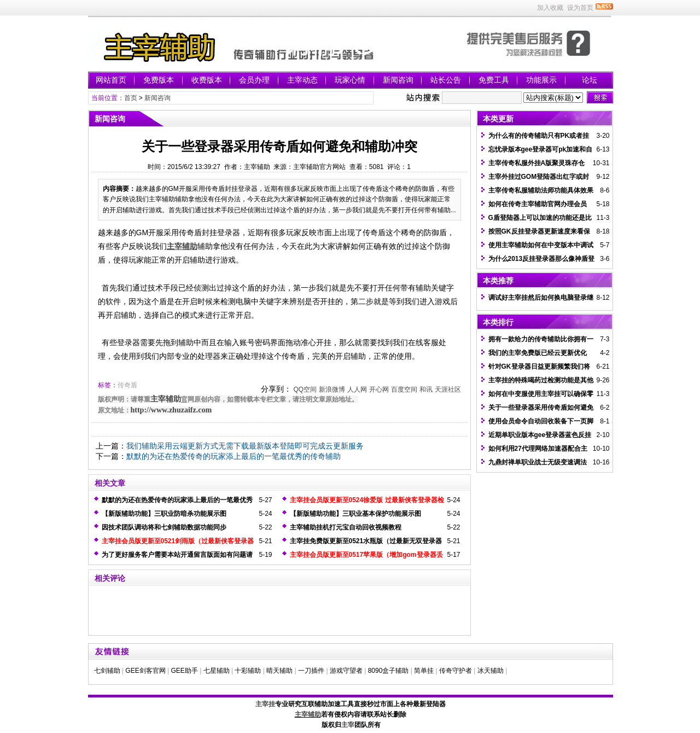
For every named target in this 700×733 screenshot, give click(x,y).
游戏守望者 (346, 671)
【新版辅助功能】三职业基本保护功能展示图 (355, 514)
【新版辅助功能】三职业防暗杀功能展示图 (164, 514)
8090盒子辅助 (389, 671)
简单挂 (424, 671)
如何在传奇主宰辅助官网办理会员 (538, 204)
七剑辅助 (107, 671)
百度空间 (404, 389)
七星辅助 (217, 671)
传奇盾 (127, 385)
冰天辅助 (491, 671)
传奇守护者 (456, 671)
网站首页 (111, 80)
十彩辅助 (248, 671)
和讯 (426, 389)
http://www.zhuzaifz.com (171, 410)
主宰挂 (265, 704)
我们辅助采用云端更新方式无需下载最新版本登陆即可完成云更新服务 (245, 446)
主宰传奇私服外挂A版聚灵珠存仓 (537, 163)
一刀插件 (311, 671)
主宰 (348, 725)
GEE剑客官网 (145, 671)
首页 (131, 98)
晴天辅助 (279, 671)
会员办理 (254, 80)
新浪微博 (332, 389)
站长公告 (446, 80)
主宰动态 (302, 80)
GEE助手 (184, 671)
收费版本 (207, 80)
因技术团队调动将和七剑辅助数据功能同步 (164, 527)
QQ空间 (305, 389)
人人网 (357, 389)
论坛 (590, 80)
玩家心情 (350, 80)
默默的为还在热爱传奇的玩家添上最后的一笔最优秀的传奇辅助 (234, 456)
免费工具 (494, 80)
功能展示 (541, 80)
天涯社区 (448, 389)
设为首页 (580, 8)
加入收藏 (550, 8)
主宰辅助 (166, 399)
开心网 (379, 389)
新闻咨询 (398, 80)
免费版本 (159, 80)
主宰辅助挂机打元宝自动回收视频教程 (346, 527)
